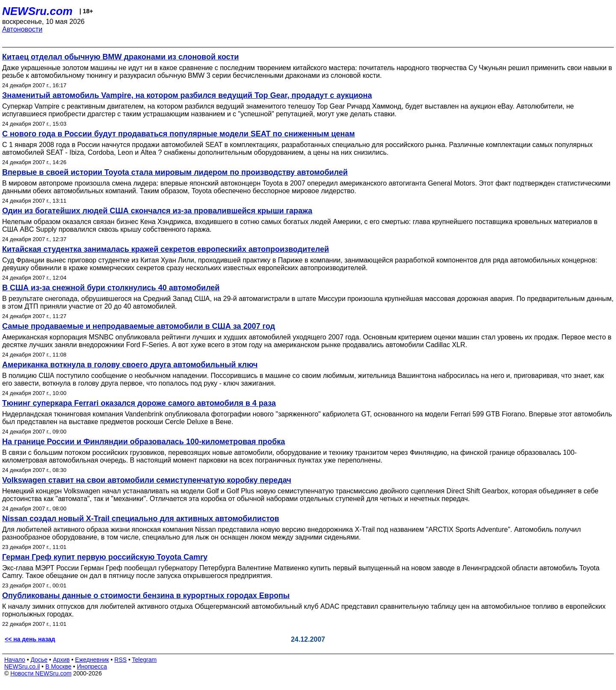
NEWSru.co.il (22, 666)
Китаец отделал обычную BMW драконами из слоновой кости (120, 57)
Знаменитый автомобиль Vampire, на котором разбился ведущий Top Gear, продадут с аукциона (187, 95)
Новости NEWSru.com (41, 673)
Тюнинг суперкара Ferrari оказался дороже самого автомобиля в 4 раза (139, 403)
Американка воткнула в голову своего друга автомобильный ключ (130, 365)
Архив (61, 660)
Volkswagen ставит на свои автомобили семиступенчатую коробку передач (147, 480)
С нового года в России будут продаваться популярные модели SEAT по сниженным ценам (179, 134)
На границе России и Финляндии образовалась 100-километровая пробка (144, 442)
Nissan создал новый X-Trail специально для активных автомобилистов (141, 519)
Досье (39, 660)
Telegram (145, 660)
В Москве (58, 666)
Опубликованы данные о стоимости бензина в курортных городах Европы (146, 596)
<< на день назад (30, 639)
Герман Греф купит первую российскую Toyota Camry (105, 557)
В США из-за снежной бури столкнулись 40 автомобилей (111, 288)
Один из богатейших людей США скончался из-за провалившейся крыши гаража (157, 211)
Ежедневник (92, 660)
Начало (15, 660)
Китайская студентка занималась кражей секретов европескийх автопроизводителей (166, 249)
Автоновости (22, 29)
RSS (120, 660)
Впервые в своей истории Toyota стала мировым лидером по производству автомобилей (175, 172)
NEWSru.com (37, 11)
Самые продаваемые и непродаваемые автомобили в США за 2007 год (139, 326)
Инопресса (92, 666)
